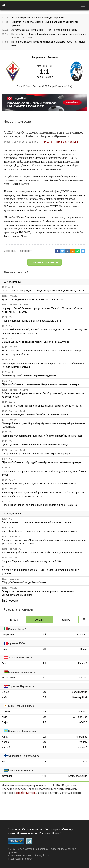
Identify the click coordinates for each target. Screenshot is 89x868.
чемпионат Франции (67, 142)
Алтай (5, 737)
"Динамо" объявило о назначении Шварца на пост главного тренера (40, 384)
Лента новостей (16, 272)
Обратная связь (32, 829)
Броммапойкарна (78, 776)
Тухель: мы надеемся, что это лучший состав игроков (32, 299)
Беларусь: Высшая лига (22, 672)
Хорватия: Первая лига (21, 686)
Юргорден (7, 776)
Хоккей (57, 833)
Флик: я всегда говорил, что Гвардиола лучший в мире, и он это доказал (43, 290)
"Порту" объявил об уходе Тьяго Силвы (24, 582)
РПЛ (11, 317)
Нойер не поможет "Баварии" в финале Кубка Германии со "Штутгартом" (43, 406)
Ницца (84, 649)
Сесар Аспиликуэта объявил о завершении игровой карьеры (36, 453)
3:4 (44, 717)
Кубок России (15, 537)
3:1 (44, 649)
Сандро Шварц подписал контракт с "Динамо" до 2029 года (36, 342)
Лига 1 (12, 480)
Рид (4, 663)
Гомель (83, 678)
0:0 (45, 678)
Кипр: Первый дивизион (22, 706)
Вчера (14, 620)
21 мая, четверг (12, 514)
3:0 (44, 742)
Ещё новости (10, 601)
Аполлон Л (81, 712)
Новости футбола (17, 122)
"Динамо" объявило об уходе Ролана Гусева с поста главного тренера (41, 462)
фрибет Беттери (26, 793)
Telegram (28, 859)
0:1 (44, 737)
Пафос (5, 722)
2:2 (44, 747)
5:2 (44, 712)
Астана (6, 742)
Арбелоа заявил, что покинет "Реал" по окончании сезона (44, 30)
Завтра (66, 620)
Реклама (44, 833)
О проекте (14, 829)
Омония (6, 712)
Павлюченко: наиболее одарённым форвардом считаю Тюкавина (39, 505)
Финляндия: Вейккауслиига (24, 756)
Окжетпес (82, 737)
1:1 (45, 635)
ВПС (4, 762)
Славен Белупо (79, 692)
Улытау (83, 742)
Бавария (13, 402)
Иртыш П (83, 747)
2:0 (44, 692)
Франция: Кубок (17, 643)
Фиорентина (38, 57)
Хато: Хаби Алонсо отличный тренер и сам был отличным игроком (40, 531)
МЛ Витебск (8, 678)
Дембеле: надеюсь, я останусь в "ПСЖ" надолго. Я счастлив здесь (40, 484)
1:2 (44, 776)
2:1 (44, 663)
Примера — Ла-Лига (18, 305)
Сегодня (40, 620)
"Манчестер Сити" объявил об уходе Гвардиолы (38, 18)
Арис (5, 717)
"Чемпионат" (25, 251)
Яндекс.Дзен (15, 859)
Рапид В (83, 663)
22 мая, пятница (13, 282)
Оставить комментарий (44, 262)
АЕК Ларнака (80, 717)
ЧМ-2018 (47, 142)
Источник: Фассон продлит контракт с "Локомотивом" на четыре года (42, 436)
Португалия (14, 579)
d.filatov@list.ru (41, 856)
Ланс (5, 649)
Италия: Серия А (45, 77)
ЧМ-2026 (13, 296)
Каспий (6, 747)
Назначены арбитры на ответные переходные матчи (32, 321)
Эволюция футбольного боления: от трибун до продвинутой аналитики (42, 552)
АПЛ (11, 287)
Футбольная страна (36, 849)
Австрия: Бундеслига (20, 658)
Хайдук (6, 697)
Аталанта (53, 57)
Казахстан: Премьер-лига (22, 731)
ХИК (85, 762)
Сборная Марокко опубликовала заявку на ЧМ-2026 (31, 561)
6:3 (44, 697)
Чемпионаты (15, 549)
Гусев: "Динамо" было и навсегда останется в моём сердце (36, 445)
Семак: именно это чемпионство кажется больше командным (37, 522)
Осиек (5, 692)
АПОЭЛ (83, 722)
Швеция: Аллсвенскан (21, 770)
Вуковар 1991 (80, 697)
